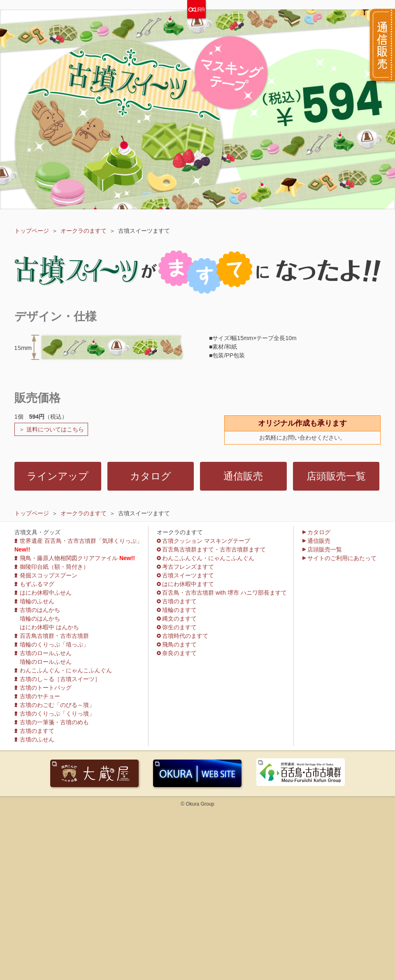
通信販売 (243, 476)
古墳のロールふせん (46, 653)
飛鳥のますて (179, 644)
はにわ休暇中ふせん (46, 593)
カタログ (151, 476)
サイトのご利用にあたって (342, 558)
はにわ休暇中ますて (188, 584)
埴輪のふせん (37, 601)
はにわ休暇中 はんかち (49, 627)
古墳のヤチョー (40, 696)
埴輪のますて (179, 610)
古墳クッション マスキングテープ (206, 541)
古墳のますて (37, 731)
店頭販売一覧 (336, 476)
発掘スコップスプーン (49, 575)
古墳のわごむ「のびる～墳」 (57, 705)
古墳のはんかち (40, 610)
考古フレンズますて (188, 567)
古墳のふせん (37, 739)
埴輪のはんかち (40, 619)
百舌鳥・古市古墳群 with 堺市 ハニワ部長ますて (224, 593)
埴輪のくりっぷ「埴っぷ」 (54, 644)
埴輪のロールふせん (46, 662)
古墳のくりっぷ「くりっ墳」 (57, 714)
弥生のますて (179, 627)
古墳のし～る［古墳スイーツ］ (60, 679)
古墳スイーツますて (188, 575)
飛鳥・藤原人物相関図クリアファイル (69, 558)
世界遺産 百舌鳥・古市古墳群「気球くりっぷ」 (81, 541)
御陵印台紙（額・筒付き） (54, 567)
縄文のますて (179, 619)
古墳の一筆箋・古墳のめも (54, 722)
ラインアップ (58, 476)
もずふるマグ (37, 584)
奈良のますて (179, 653)
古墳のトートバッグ (46, 688)
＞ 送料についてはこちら (51, 429)
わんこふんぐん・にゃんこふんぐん (66, 670)
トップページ (32, 231)
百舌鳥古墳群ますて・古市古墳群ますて (214, 549)
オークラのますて (84, 231)
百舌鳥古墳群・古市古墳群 (54, 636)
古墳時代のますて (185, 636)
